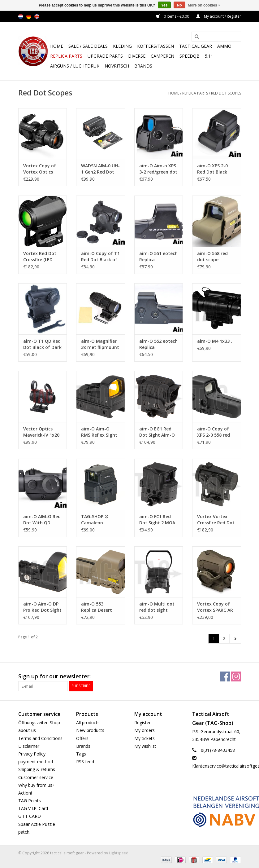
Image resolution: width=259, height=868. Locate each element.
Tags (81, 754)
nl (21, 16)
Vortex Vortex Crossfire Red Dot (216, 520)
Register (142, 723)
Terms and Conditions (40, 738)
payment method (36, 762)
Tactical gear (196, 46)
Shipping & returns (37, 769)
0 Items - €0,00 (173, 16)
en (37, 16)
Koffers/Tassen (155, 46)
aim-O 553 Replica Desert (97, 607)
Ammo (224, 46)
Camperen (162, 56)
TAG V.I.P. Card (33, 808)
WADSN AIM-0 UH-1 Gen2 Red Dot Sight (100, 169)
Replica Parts (66, 56)
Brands (143, 66)
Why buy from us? (36, 785)
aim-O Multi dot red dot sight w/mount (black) (157, 607)
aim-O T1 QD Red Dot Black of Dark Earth (42, 344)
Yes (164, 5)
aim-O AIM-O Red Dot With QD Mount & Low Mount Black (42, 520)
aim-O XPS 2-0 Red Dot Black (212, 169)
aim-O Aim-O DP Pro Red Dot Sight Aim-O (42, 607)
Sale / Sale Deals (88, 46)
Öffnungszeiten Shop (39, 723)
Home (57, 46)
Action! (25, 793)
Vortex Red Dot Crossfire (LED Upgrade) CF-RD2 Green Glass (41, 257)
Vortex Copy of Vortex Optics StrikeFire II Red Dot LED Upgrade (42, 169)
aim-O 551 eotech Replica (158, 256)
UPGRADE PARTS (105, 56)
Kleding (122, 46)
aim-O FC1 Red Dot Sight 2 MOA (157, 520)
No (179, 5)
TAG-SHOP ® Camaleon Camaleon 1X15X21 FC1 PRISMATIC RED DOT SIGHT (97, 520)
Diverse (137, 56)
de (29, 16)
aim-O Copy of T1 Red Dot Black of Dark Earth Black (100, 257)
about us (27, 730)
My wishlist (145, 746)
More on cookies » (204, 5)
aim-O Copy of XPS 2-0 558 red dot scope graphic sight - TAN (214, 432)
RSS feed (85, 762)
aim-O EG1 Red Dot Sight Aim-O (157, 432)
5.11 (209, 56)
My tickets (145, 738)
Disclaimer (29, 746)
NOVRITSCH (117, 66)
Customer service (36, 777)
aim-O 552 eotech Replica (158, 344)
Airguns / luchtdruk (75, 66)
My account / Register (219, 16)
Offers (82, 738)
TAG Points (30, 801)
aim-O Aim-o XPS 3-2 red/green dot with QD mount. (158, 169)
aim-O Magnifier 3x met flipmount (100, 344)
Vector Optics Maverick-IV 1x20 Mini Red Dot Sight (41, 432)
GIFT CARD (30, 816)
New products (90, 730)
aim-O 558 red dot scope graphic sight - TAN (213, 257)
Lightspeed (119, 853)
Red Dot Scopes (226, 93)
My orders (145, 730)
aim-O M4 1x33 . (215, 341)
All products (88, 723)
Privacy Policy (32, 754)
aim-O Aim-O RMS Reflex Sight (99, 432)
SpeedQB (190, 56)
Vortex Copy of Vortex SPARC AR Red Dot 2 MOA (215, 607)
